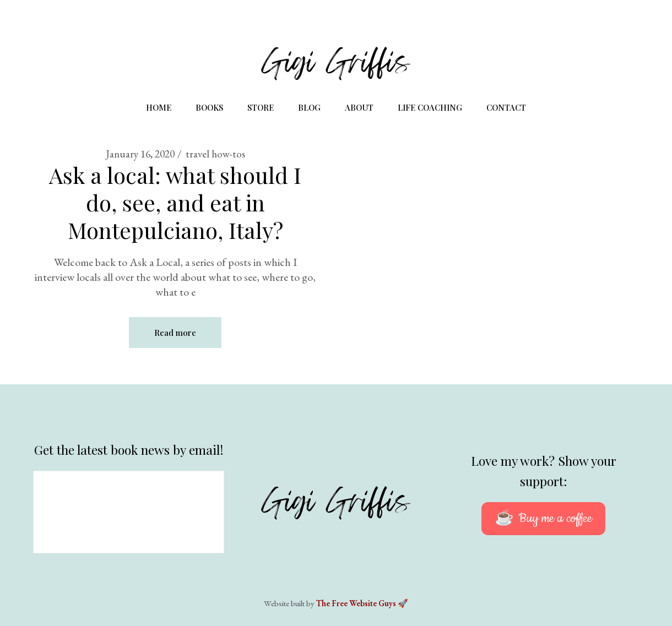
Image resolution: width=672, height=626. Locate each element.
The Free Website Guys (356, 603)
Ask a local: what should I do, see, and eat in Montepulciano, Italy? (175, 202)
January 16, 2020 (140, 154)
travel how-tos (215, 154)
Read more (175, 333)
